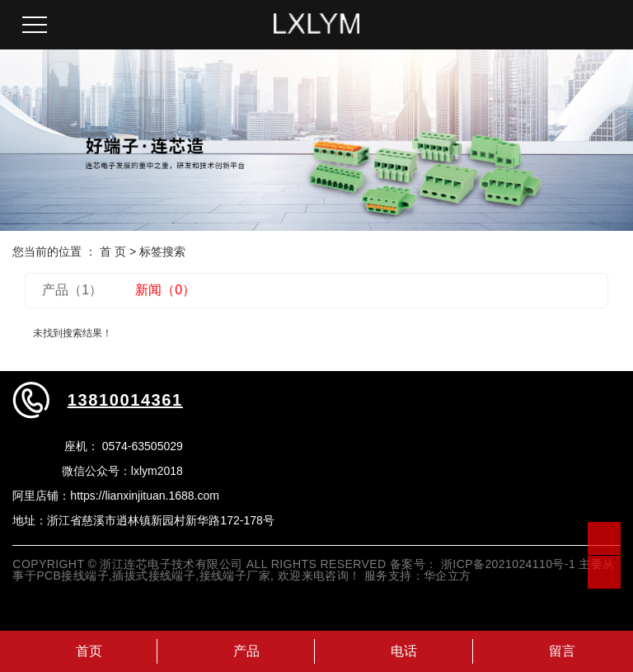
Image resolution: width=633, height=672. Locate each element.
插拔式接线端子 (154, 576)
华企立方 (448, 576)
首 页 (113, 251)
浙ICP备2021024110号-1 (508, 564)
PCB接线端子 (73, 576)
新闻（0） (165, 290)
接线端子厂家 (235, 576)
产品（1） (72, 290)
